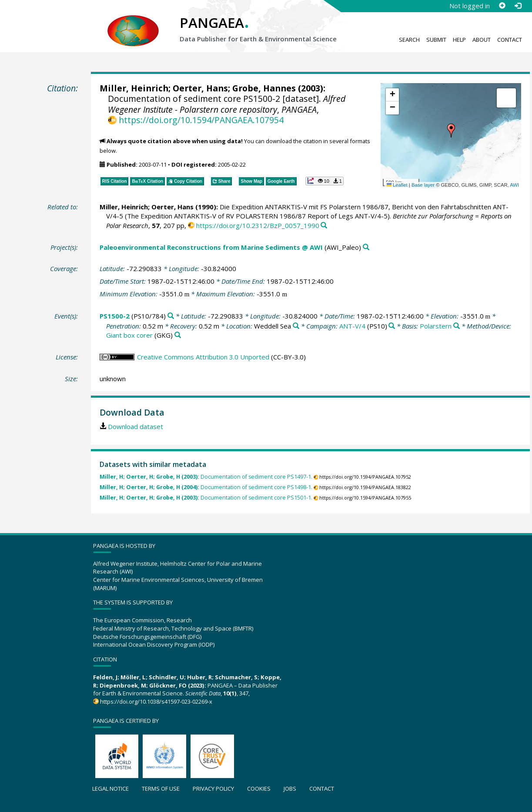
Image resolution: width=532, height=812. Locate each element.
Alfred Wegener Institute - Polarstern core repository (227, 104)
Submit (436, 40)
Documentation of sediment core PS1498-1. (206, 487)
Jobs (290, 789)
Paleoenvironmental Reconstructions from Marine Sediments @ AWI (211, 247)
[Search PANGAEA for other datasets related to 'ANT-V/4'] (392, 326)
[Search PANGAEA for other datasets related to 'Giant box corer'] (178, 335)
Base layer (423, 185)
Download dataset (136, 426)
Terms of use (161, 789)
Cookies (259, 789)
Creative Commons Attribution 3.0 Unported (203, 357)
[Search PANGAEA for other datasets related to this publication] (324, 226)
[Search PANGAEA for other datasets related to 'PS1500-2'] (171, 316)
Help (459, 40)
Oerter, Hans (200, 88)
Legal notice (110, 789)
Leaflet (397, 185)
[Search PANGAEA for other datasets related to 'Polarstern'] (457, 326)
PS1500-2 (115, 316)
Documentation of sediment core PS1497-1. (206, 477)
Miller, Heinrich (134, 88)
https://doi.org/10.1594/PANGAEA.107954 (201, 120)
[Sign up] (502, 6)
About (482, 40)
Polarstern (436, 326)
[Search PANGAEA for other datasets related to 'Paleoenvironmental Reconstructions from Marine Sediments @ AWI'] (366, 247)
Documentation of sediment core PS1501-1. (206, 498)
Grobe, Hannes (264, 88)
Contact (510, 40)
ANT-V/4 (352, 326)
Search (409, 40)
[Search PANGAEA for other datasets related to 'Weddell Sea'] (296, 326)
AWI (514, 185)
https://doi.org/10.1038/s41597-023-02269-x (156, 701)
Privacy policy (213, 789)
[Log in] (518, 6)
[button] (451, 131)
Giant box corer (129, 335)
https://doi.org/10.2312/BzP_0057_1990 (258, 225)
